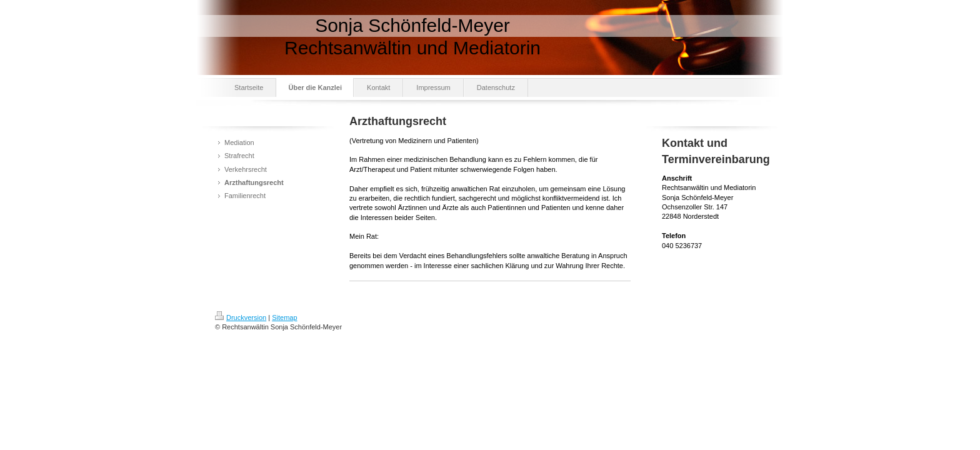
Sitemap (284, 317)
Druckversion (241, 317)
